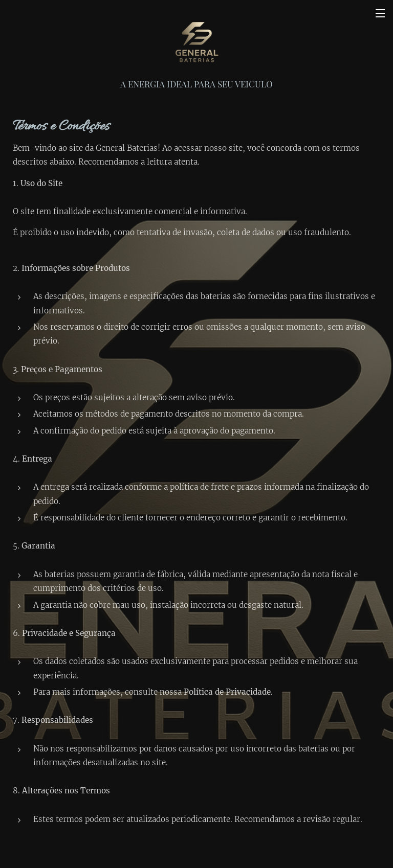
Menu (380, 13)
